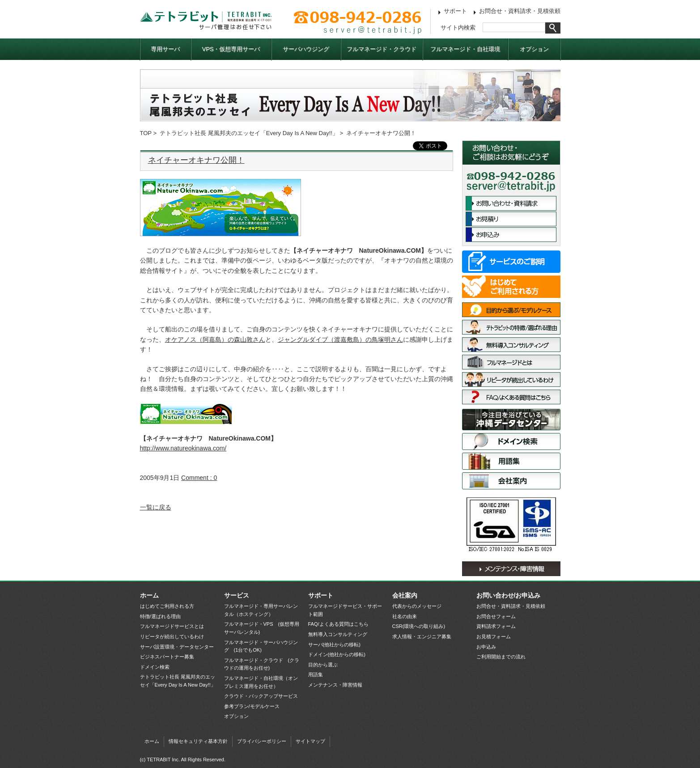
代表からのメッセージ (417, 606)
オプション (534, 49)
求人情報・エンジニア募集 (422, 636)
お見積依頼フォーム (511, 219)
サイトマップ (310, 741)
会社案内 (511, 481)
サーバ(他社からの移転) (334, 645)
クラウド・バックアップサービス (261, 696)
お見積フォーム (494, 636)
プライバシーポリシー (262, 741)
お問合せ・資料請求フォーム (511, 203)
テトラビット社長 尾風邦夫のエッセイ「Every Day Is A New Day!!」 (249, 133)
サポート (455, 11)
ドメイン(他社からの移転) (337, 654)
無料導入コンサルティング (511, 345)
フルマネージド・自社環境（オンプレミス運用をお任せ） (261, 682)
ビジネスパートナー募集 (167, 657)
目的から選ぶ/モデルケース (511, 310)
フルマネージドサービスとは (511, 362)
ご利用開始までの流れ (501, 657)
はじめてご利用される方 (511, 287)
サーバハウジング (306, 49)
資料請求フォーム (496, 626)
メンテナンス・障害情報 (511, 569)
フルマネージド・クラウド (382, 49)
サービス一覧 (511, 262)
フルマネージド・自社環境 (465, 49)
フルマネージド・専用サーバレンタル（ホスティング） (261, 610)
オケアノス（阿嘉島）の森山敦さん (215, 339)
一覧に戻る (156, 507)
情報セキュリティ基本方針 (198, 741)
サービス (237, 595)
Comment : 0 (199, 478)
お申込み (511, 235)
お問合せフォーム (496, 616)
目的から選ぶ (323, 665)
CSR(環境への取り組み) (419, 626)
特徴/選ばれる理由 (511, 327)
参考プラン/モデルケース (252, 706)
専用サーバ (165, 49)
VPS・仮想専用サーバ (231, 49)
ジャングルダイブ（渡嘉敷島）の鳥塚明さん (340, 339)
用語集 (511, 461)
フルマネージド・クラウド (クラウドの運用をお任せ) (262, 664)
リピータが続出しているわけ (511, 380)
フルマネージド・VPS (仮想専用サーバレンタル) (262, 628)
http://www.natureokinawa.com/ (183, 448)
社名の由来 (405, 616)
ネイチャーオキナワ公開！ (196, 160)
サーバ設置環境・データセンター (511, 420)
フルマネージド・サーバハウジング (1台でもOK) (261, 646)
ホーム (149, 595)
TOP (146, 133)
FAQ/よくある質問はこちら (511, 397)
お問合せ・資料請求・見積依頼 (520, 11)
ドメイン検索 (511, 441)
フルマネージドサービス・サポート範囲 (345, 610)
